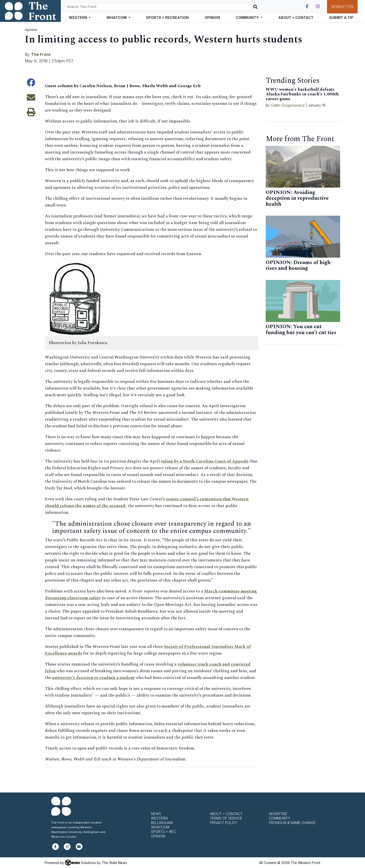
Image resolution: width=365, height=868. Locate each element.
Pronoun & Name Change (292, 823)
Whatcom (160, 827)
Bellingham (162, 823)
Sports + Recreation (167, 18)
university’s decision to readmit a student (93, 678)
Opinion (212, 18)
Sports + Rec (163, 832)
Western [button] (78, 18)
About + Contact (296, 18)
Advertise (278, 814)
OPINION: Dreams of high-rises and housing (299, 266)
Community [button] (248, 18)
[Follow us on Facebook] (307, 6)
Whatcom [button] (117, 18)
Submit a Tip (341, 18)
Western (159, 818)
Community (280, 818)
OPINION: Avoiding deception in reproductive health (297, 198)
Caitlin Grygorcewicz (288, 105)
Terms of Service (226, 818)
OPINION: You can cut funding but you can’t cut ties (301, 330)
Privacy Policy (224, 823)
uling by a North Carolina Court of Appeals (205, 461)
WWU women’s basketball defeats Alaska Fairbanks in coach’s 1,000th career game (302, 94)
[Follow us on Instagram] (318, 6)
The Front (41, 54)
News (156, 814)
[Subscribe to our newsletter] (79, 849)
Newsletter (342, 7)
